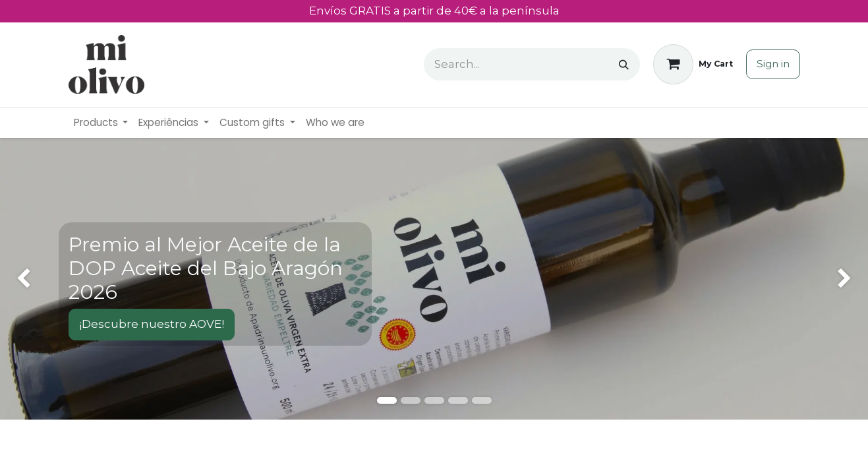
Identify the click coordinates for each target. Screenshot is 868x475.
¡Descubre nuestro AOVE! (152, 324)
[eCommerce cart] (693, 64)
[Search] (624, 64)
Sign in (773, 64)
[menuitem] (101, 123)
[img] (35, 279)
